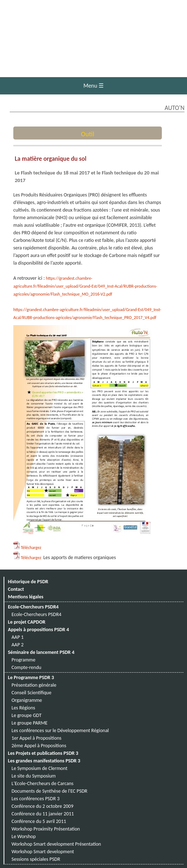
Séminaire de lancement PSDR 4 (41, 652)
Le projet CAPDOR (27, 622)
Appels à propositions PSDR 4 (38, 630)
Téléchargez (31, 548)
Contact (16, 589)
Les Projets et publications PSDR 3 (43, 753)
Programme (24, 660)
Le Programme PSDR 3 (31, 677)
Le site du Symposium (34, 776)
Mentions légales (26, 597)
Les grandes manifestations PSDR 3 (44, 761)
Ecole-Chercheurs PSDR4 (33, 607)
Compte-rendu (26, 667)
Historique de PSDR (28, 582)
